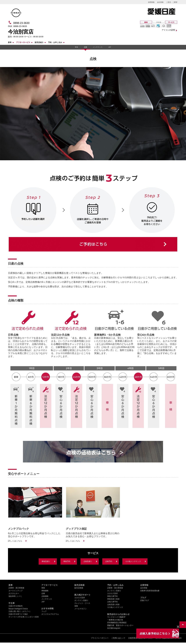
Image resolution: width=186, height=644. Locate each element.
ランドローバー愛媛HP (116, 617)
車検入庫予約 (112, 596)
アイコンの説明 (168, 30)
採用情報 (151, 2)
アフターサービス (23, 42)
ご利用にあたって (118, 638)
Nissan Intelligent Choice (18, 609)
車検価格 (45, 591)
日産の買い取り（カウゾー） (20, 611)
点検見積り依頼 (113, 605)
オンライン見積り (81, 600)
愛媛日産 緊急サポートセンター (120, 625)
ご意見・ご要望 (172, 2)
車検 (76, 47)
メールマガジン (81, 609)
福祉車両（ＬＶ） (16, 596)
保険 (76, 606)
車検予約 (67, 561)
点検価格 (45, 596)
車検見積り (46, 561)
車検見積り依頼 (113, 599)
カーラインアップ (16, 591)
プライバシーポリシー (100, 638)
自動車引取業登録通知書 (150, 591)
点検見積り (88, 561)
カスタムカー (14, 593)
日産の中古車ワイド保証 (18, 614)
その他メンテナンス (133, 561)
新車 (10, 42)
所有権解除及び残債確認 (117, 623)
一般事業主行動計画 (115, 620)
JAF (110, 47)
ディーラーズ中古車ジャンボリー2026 (24, 617)
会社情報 (160, 2)
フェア (44, 611)
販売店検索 (79, 588)
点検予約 (109, 561)
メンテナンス (98, 47)
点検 (85, 47)
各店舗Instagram (114, 628)
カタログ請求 (80, 598)
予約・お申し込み (55, 42)
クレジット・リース (82, 603)
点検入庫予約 (112, 602)
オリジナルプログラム (50, 614)
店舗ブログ (145, 600)
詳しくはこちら (15, 541)
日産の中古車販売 (16, 606)
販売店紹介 (39, 42)
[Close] (178, 627)
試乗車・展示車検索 (16, 588)
